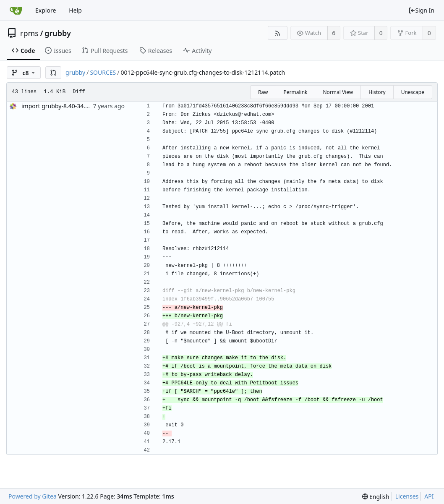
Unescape (413, 92)
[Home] (16, 10)
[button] (53, 73)
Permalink (296, 92)
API (429, 496)
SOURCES (103, 72)
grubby (58, 33)
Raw (263, 92)
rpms (29, 33)
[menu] (376, 497)
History (377, 92)
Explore (46, 10)
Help (75, 10)
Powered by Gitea (33, 496)
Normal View (338, 92)
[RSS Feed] (278, 33)
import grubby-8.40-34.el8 (57, 106)
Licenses (407, 496)
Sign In (421, 10)
